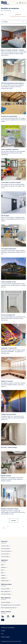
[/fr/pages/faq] (20, 3)
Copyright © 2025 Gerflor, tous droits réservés (11, 641)
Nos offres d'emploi (6, 594)
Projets (18, 15)
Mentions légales (5, 637)
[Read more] (13, 42)
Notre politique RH (6, 591)
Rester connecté (6, 612)
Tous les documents (6, 551)
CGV (2, 634)
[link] (3, 616)
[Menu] (25, 3)
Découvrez (4, 541)
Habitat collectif (5, 581)
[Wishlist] (23, 3)
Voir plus (14, 520)
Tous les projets (5, 556)
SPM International (6, 584)
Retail (2, 573)
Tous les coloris (5, 546)
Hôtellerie (3, 578)
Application (4, 560)
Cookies (3, 631)
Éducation (3, 567)
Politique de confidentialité (8, 628)
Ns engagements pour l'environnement (10, 605)
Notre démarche (6, 598)
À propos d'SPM (5, 589)
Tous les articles (5, 554)
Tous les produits (5, 549)
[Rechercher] (18, 3)
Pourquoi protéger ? (6, 602)
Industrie (3, 575)
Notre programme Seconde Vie (9, 608)
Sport (2, 570)
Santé (2, 565)
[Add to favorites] (24, 27)
